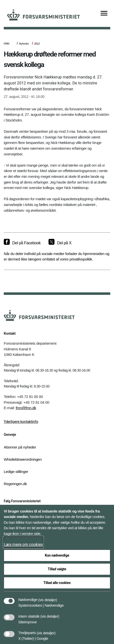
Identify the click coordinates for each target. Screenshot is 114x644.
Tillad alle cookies (57, 583)
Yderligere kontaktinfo (21, 422)
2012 (37, 44)
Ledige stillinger (16, 472)
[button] (48, 597)
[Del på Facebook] (22, 243)
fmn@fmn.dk (26, 408)
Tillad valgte (57, 569)
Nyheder (24, 44)
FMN (6, 44)
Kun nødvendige (57, 555)
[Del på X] (60, 243)
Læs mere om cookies (23, 545)
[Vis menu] (104, 14)
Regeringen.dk (15, 484)
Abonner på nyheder (20, 447)
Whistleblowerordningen (23, 459)
